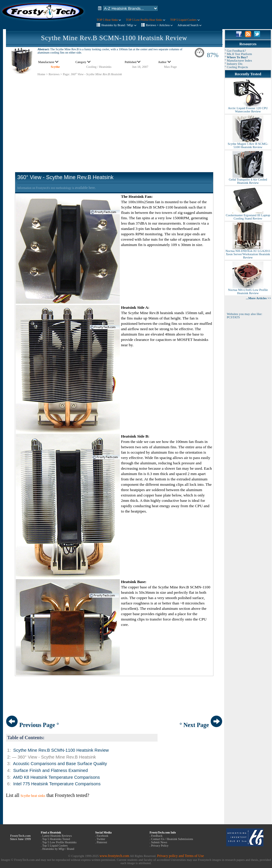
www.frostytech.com (114, 856)
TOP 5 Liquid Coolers (185, 20)
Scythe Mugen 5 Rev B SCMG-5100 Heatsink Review (248, 144)
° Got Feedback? (235, 51)
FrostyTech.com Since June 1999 (21, 837)
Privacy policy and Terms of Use (180, 856)
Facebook (102, 836)
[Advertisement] (114, 118)
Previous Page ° (32, 725)
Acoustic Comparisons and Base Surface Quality (60, 764)
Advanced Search (190, 25)
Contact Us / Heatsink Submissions (172, 839)
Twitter (101, 839)
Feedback (157, 836)
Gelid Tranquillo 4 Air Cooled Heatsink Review (248, 180)
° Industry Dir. (234, 64)
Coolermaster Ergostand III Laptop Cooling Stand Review (248, 216)
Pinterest (102, 842)
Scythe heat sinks (33, 796)
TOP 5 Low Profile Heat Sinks (146, 20)
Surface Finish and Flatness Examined (50, 770)
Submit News (159, 842)
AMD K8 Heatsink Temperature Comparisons (56, 777)
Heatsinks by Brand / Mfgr (119, 25)
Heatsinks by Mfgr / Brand (58, 849)
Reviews (54, 74)
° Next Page (201, 725)
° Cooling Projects (236, 67)
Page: (66, 74)
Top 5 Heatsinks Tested (56, 839)
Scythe (55, 67)
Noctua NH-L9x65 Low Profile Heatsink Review (248, 290)
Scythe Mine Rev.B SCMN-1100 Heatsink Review (114, 38)
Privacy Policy (160, 846)
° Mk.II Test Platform (238, 54)
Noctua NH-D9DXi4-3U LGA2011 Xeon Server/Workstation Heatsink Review (248, 253)
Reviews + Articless (159, 25)
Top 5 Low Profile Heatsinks (59, 842)
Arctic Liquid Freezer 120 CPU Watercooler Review (248, 108)
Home (41, 74)
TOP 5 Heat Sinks (109, 20)
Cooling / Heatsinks (99, 67)
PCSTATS (233, 317)
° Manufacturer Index (238, 61)
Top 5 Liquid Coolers (55, 846)
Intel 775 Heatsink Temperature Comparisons (57, 784)
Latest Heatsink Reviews (57, 836)
